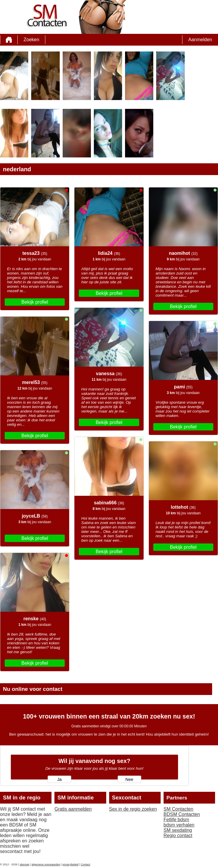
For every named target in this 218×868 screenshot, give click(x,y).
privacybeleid (70, 864)
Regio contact (178, 835)
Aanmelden (200, 40)
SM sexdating (178, 830)
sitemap (25, 864)
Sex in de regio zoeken (133, 809)
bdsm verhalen (179, 825)
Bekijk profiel (35, 302)
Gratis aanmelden (73, 809)
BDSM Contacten (182, 814)
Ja (59, 779)
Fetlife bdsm (176, 820)
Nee (129, 779)
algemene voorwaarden (46, 864)
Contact (85, 864)
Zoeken (31, 40)
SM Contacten (178, 809)
